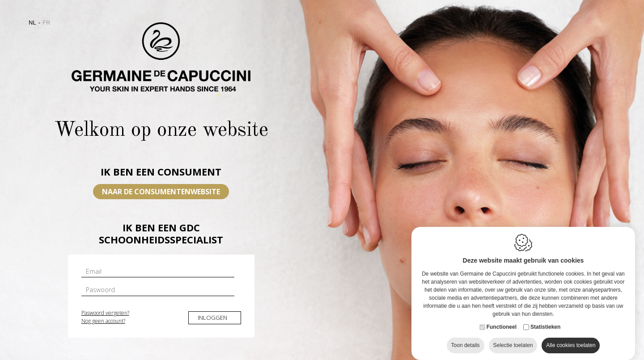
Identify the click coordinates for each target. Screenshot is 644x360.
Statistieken (545, 331)
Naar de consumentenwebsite (161, 192)
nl (32, 23)
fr (46, 23)
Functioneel (502, 331)
